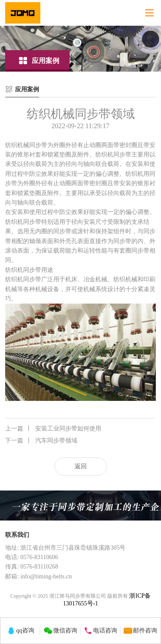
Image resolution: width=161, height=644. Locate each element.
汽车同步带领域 (41, 441)
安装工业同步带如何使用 (53, 429)
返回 (81, 466)
